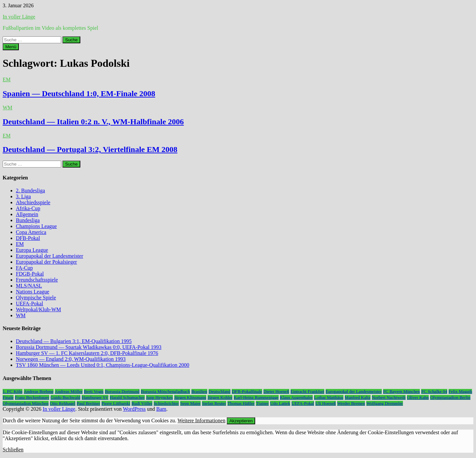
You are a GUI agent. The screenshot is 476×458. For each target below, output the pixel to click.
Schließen (13, 450)
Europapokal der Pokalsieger (46, 262)
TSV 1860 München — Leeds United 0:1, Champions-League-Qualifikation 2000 (103, 365)
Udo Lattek (280, 403)
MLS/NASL (29, 286)
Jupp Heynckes (159, 397)
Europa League (32, 250)
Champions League (36, 226)
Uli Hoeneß (326, 403)
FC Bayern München (402, 391)
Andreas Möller (69, 391)
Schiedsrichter (166, 403)
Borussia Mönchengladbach (165, 391)
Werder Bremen (351, 403)
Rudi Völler (142, 403)
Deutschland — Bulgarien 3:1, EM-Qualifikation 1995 (74, 341)
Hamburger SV (95, 397)
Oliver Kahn (418, 397)
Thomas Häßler (241, 403)
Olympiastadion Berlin (450, 397)
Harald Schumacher (127, 397)
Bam (161, 409)
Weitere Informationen (201, 420)
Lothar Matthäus (329, 397)
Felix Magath (460, 391)
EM (7, 79)
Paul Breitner (88, 403)
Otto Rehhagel (63, 403)
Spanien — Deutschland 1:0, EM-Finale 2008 (79, 94)
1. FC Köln (13, 391)
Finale (8, 397)
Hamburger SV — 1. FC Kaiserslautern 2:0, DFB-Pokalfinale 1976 (87, 353)
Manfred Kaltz (358, 397)
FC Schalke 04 (434, 391)
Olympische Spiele (36, 298)
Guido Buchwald (66, 397)
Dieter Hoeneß (276, 391)
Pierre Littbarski (116, 403)
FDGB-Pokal (30, 274)
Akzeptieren (241, 421)
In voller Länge (19, 17)
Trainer (262, 403)
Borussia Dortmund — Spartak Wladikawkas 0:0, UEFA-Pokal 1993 (89, 347)
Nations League (33, 292)
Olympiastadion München (26, 403)
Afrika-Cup (28, 208)
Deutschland (220, 391)
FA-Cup (24, 268)
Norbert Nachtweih (389, 397)
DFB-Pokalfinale (247, 391)
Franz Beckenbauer (32, 397)
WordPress (134, 409)
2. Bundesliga (30, 191)
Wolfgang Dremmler (384, 403)
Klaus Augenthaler (297, 397)
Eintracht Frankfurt (308, 391)
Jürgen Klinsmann (190, 397)
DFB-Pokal (28, 238)
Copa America (31, 232)
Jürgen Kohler (220, 397)
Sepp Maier (190, 403)
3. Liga (23, 196)
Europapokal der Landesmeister (49, 256)
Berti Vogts (94, 391)
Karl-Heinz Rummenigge (256, 397)
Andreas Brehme (39, 391)
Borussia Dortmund (122, 391)
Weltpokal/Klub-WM (38, 309)
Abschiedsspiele (33, 202)
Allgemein (27, 214)
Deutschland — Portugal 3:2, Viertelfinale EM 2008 (90, 149)
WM (7, 108)
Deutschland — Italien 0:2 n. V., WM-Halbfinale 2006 (93, 122)
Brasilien (199, 391)
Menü (11, 47)
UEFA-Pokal (29, 304)
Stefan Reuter (214, 403)
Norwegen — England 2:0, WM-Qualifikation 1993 (71, 359)
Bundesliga (28, 220)
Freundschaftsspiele (37, 280)
